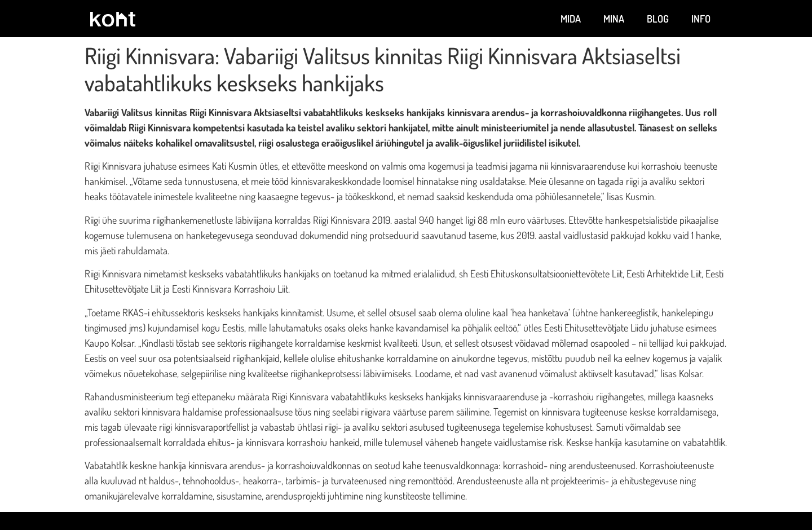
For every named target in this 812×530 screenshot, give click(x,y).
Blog (658, 19)
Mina (614, 19)
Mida (571, 19)
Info (701, 19)
